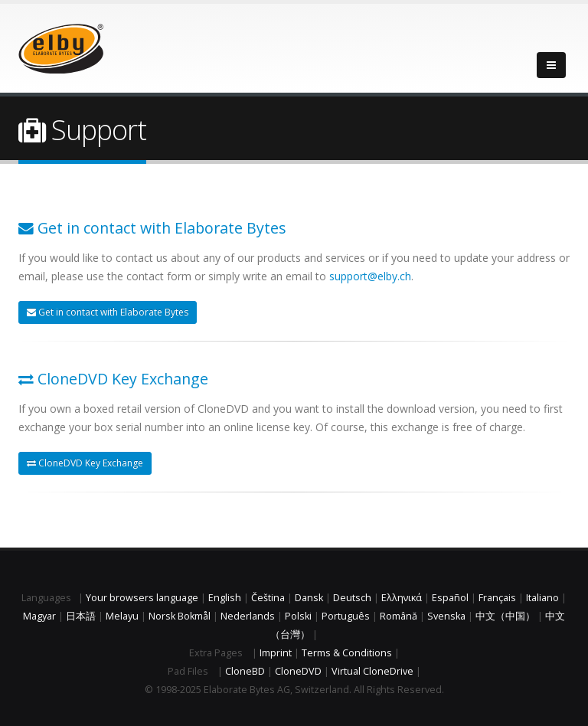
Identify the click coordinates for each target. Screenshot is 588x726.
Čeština (268, 598)
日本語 (81, 616)
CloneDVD (298, 671)
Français (497, 598)
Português (346, 616)
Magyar (39, 616)
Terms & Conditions (347, 653)
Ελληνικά (402, 598)
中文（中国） (505, 616)
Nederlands (248, 616)
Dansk (309, 598)
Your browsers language (142, 598)
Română (399, 616)
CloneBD (245, 671)
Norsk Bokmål (180, 616)
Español (450, 598)
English (225, 598)
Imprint (276, 653)
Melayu (122, 616)
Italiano (542, 598)
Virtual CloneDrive (372, 671)
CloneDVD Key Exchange (85, 463)
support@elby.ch (370, 276)
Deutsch (352, 598)
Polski (298, 616)
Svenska (446, 616)
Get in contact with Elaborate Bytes (108, 312)
